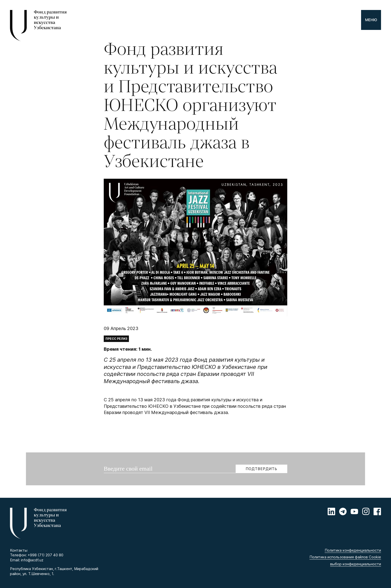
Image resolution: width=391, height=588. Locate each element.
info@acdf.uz (32, 560)
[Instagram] (366, 511)
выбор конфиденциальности (356, 564)
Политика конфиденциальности (353, 550)
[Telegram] (343, 511)
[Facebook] (377, 511)
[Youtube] (354, 511)
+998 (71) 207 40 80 (46, 555)
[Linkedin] (331, 511)
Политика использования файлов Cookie (345, 557)
